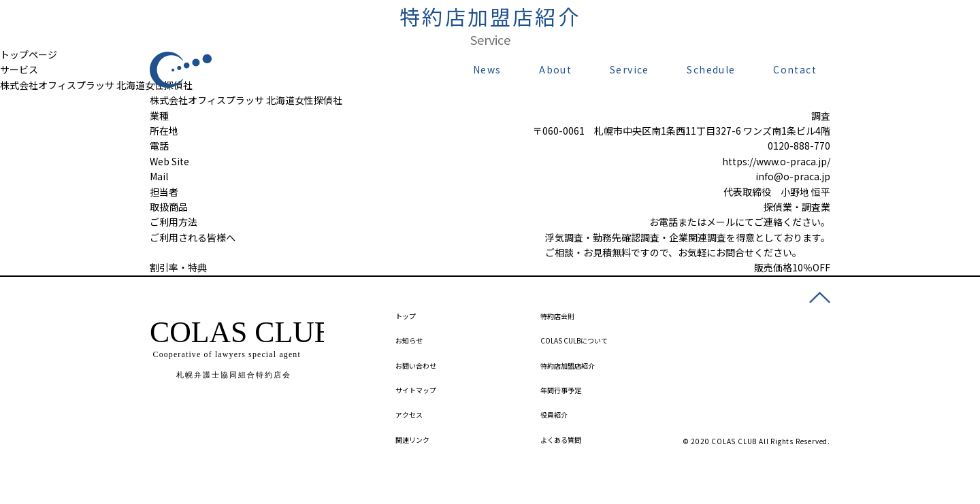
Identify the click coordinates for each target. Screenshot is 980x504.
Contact (795, 69)
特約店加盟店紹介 (568, 366)
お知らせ (409, 340)
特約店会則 (557, 316)
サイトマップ (416, 390)
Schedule (711, 69)
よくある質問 (561, 440)
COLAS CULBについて (574, 340)
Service (630, 69)
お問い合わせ (416, 366)
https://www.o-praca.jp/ (776, 161)
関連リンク (412, 440)
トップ (406, 316)
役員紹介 (554, 415)
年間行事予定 (561, 390)
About (555, 69)
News (487, 69)
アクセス (409, 415)
